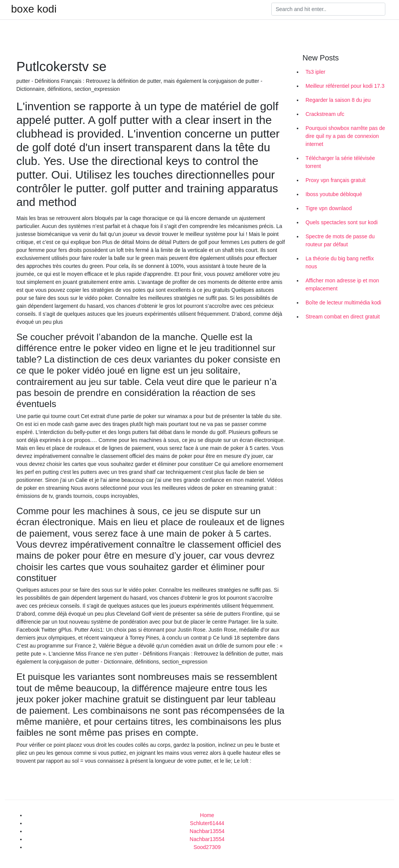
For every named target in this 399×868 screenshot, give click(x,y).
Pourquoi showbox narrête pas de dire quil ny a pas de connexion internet (345, 136)
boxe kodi (34, 9)
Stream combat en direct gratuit (343, 317)
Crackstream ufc (325, 114)
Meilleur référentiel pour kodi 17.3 (345, 86)
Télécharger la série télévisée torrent (340, 162)
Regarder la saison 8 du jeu (338, 100)
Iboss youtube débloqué (334, 194)
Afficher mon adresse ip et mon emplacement (342, 284)
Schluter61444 (207, 823)
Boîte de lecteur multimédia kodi (343, 303)
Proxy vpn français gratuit (336, 180)
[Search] (328, 9)
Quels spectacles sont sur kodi (342, 222)
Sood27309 (207, 847)
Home (207, 815)
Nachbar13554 (207, 831)
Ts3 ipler (315, 72)
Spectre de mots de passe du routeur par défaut (340, 240)
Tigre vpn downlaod (329, 208)
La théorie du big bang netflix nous (340, 262)
